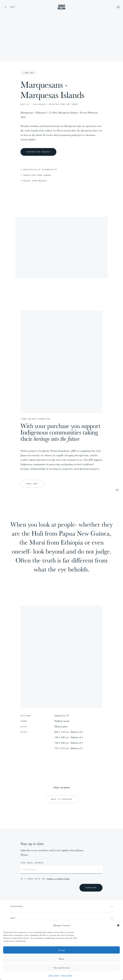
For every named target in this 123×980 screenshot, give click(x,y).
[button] (118, 925)
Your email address (32, 863)
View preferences (62, 968)
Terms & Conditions (58, 879)
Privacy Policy (54, 975)
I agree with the (47, 879)
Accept (62, 950)
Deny (61, 959)
